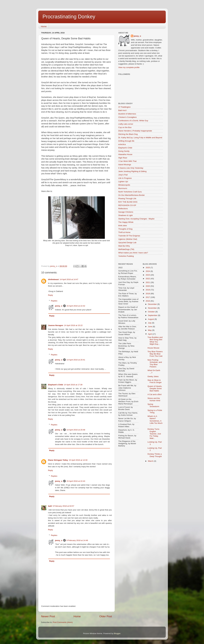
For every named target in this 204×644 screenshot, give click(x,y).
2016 (148, 301)
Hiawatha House (125, 154)
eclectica (122, 144)
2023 (148, 275)
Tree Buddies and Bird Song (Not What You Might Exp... (155, 341)
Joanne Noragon (56, 325)
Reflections (123, 209)
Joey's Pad (123, 175)
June (150, 327)
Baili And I (123, 110)
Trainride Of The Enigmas (129, 236)
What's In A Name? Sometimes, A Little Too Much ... (155, 421)
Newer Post (48, 616)
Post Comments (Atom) (63, 622)
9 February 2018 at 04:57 (63, 506)
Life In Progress (125, 178)
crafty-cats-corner (126, 124)
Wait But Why (124, 246)
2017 (148, 297)
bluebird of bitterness (127, 114)
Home (44, 26)
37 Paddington (124, 107)
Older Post (106, 616)
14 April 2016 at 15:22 (73, 325)
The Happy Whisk (126, 222)
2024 (148, 271)
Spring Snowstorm (153, 405)
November (153, 308)
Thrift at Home (124, 232)
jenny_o (59, 306)
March (151, 461)
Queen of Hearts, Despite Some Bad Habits (155, 388)
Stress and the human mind (154, 399)
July (150, 323)
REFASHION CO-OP (127, 205)
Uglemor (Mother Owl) (128, 239)
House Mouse (153, 348)
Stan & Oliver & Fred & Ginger (155, 381)
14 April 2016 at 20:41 (76, 360)
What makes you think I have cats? (133, 253)
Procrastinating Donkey (69, 17)
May (150, 330)
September (153, 315)
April (150, 334)
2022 (148, 279)
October (152, 312)
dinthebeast (53, 279)
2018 (148, 294)
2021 (148, 282)
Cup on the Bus (125, 127)
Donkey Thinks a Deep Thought (155, 455)
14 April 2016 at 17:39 (73, 385)
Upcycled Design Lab (127, 243)
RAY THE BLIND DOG (128, 202)
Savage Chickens (126, 212)
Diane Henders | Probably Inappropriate (135, 131)
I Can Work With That (127, 161)
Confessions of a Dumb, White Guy (133, 121)
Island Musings (125, 165)
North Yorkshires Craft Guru (130, 192)
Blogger (117, 633)
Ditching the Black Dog (128, 134)
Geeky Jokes (153, 376)
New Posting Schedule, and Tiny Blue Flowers (155, 363)
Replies (54, 301)
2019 (148, 290)
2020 (148, 286)
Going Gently (124, 151)
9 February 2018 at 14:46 (77, 540)
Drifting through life (126, 141)
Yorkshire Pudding (126, 256)
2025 (148, 268)
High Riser (123, 158)
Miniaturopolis (124, 185)
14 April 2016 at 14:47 (69, 279)
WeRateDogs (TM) (126, 249)
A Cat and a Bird (154, 394)
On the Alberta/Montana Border (132, 195)
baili (50, 506)
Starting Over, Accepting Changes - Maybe (136, 219)
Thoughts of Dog (125, 229)
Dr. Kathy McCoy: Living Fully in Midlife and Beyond (140, 138)
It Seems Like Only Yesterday (131, 168)
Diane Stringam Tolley (58, 460)
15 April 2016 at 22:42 (76, 306)
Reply (51, 295)
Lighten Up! (123, 182)
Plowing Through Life (127, 199)
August (151, 319)
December (153, 304)
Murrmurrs (123, 188)
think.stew (123, 226)
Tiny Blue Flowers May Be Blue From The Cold (155, 354)
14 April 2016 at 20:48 (76, 430)
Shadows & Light (125, 215)
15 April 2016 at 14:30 (78, 460)
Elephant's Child (55, 385)
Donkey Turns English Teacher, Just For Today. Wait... (154, 434)
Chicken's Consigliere (127, 117)
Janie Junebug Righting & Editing (132, 171)
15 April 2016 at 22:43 (76, 481)
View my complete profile (129, 67)
